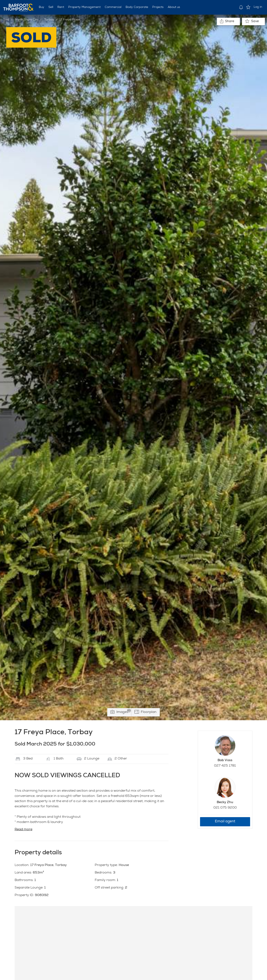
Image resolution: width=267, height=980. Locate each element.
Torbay (49, 20)
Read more (23, 830)
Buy (42, 7)
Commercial (113, 7)
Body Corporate (137, 7)
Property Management (84, 7)
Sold (6, 20)
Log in (258, 7)
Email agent (225, 822)
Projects (158, 7)
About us (174, 7)
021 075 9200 (225, 808)
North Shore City (27, 20)
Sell (51, 7)
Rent (61, 7)
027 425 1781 (225, 766)
